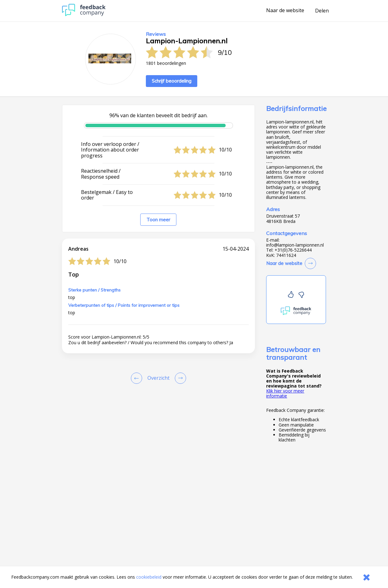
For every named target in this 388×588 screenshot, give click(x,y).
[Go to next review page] (179, 378)
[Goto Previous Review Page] (138, 378)
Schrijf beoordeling (172, 81)
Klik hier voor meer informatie (285, 393)
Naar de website (285, 11)
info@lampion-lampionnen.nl (295, 245)
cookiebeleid (149, 577)
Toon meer (158, 220)
